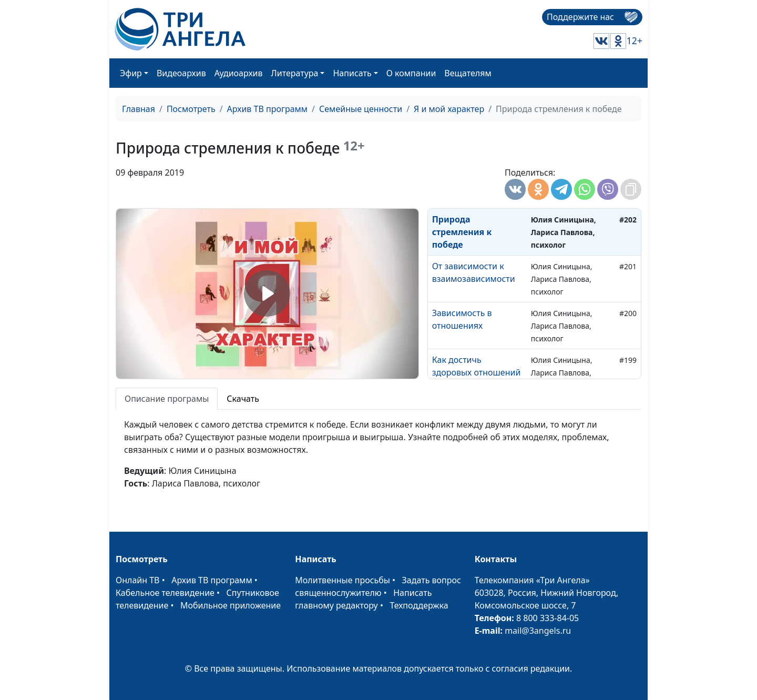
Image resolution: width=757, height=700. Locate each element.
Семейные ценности (361, 109)
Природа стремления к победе (462, 232)
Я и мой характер (449, 109)
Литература (295, 73)
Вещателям (468, 73)
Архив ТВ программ (268, 109)
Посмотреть (191, 109)
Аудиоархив (239, 73)
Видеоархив (181, 73)
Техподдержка (419, 605)
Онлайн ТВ (138, 580)
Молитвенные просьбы (342, 580)
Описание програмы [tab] (167, 399)
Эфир (131, 73)
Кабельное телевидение (165, 593)
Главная (139, 109)
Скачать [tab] (243, 399)
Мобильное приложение (231, 605)
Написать (352, 73)
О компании (411, 73)
